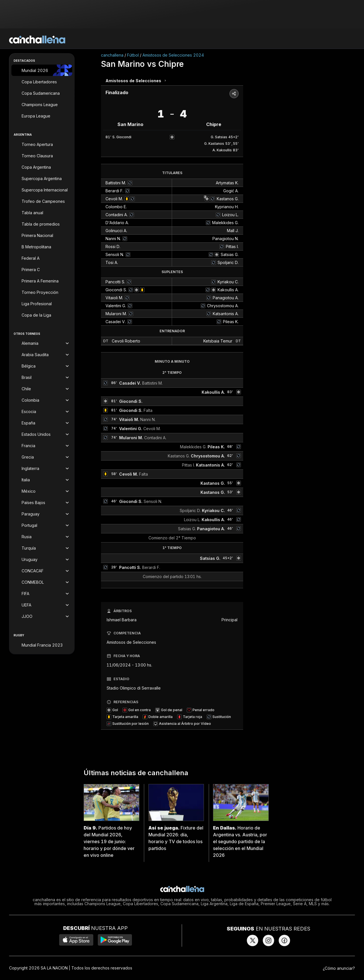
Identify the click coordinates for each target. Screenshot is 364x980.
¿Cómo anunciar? (339, 968)
